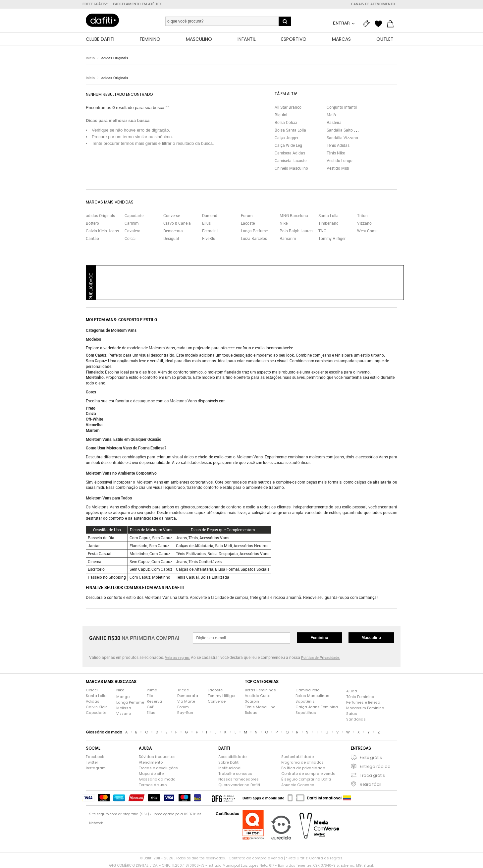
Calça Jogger (287, 138)
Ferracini (210, 231)
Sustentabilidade (297, 757)
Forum (247, 215)
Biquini (281, 115)
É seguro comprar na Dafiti (306, 779)
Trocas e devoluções (158, 768)
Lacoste (248, 223)
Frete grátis (371, 757)
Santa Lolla (328, 215)
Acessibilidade (232, 757)
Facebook (95, 757)
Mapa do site (151, 774)
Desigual (171, 238)
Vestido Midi (338, 168)
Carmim (132, 223)
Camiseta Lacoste (291, 160)
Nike (284, 223)
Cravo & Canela (177, 223)
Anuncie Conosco (298, 785)
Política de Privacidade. (321, 657)
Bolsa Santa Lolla (290, 130)
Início (90, 58)
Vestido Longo (340, 160)
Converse (172, 215)
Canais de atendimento (373, 4)
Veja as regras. (177, 657)
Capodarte (134, 215)
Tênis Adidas (338, 145)
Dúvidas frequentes (157, 757)
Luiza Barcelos (254, 238)
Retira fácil (371, 784)
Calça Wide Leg (288, 145)
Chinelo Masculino (291, 168)
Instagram (96, 768)
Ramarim (288, 238)
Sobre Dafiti (229, 762)
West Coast (367, 231)
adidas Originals (115, 58)
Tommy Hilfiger (332, 238)
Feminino (319, 638)
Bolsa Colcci (286, 122)
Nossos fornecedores (239, 779)
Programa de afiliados (302, 762)
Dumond (210, 215)
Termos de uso (153, 785)
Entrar (342, 23)
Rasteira (334, 122)
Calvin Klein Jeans (102, 231)
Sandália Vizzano (342, 138)
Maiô (331, 115)
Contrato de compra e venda (308, 774)
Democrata (173, 231)
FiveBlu (209, 238)
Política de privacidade (303, 768)
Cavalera (133, 231)
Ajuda (352, 691)
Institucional (230, 768)
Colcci (130, 238)
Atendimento (151, 762)
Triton (362, 215)
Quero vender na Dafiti (239, 785)
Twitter (92, 762)
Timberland (328, 223)
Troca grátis (372, 775)
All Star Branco (288, 107)
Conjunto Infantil (342, 107)
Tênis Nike (336, 153)
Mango (123, 697)
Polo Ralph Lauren (296, 231)
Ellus (206, 223)
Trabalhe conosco (235, 774)
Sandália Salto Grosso (347, 130)
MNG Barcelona (294, 215)
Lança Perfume (254, 231)
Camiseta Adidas (290, 153)
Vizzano (364, 223)
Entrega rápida (375, 766)
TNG (322, 231)
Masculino (371, 638)
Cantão (92, 238)
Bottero (92, 223)
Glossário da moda (157, 779)
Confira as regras (326, 858)
